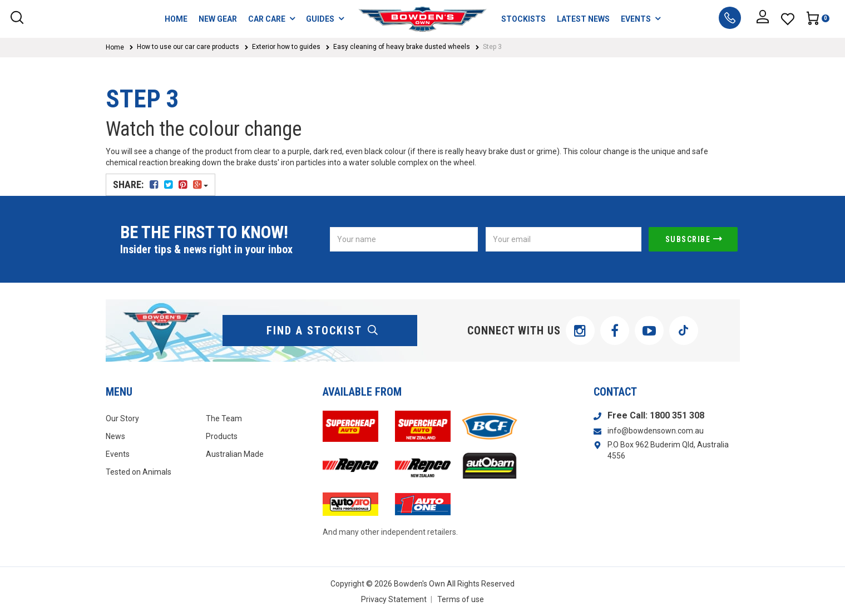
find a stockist (323, 331)
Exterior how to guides (286, 47)
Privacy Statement (394, 599)
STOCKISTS (523, 19)
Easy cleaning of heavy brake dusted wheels (402, 47)
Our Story (122, 418)
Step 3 (492, 47)
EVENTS (641, 19)
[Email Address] (564, 239)
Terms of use (461, 599)
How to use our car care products (188, 47)
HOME (176, 19)
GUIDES (325, 19)
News (115, 436)
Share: (160, 184)
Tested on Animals (139, 472)
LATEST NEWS (583, 19)
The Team (224, 418)
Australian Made (235, 454)
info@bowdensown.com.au (656, 431)
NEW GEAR (218, 19)
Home (115, 47)
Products (222, 436)
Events (118, 454)
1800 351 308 (677, 415)
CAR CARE (271, 19)
